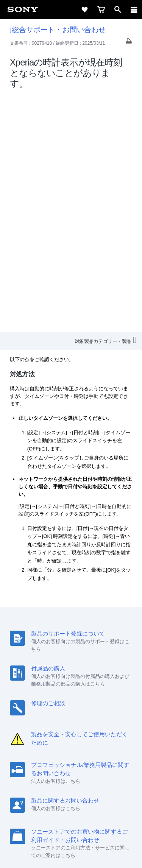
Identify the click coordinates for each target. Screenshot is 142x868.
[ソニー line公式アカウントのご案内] (47, 771)
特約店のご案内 (98, 743)
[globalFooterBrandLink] (71, 853)
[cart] (101, 9)
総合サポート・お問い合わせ (58, 30)
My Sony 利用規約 (107, 753)
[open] (118, 9)
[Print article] (129, 43)
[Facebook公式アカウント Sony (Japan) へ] (96, 771)
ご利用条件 (71, 814)
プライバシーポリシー (71, 823)
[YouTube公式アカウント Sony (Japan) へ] (79, 771)
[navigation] (134, 9)
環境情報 (70, 753)
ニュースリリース (34, 753)
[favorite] (84, 9)
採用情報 (64, 743)
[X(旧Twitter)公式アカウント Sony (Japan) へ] (63, 771)
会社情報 (37, 743)
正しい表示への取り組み (71, 831)
